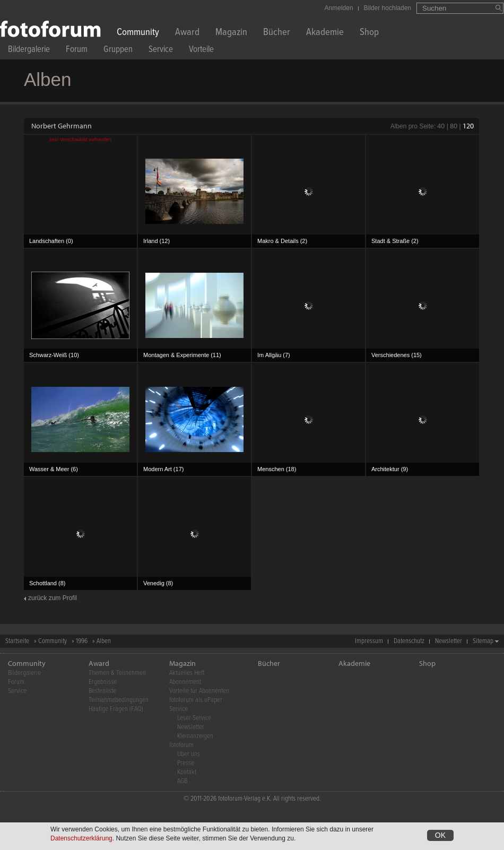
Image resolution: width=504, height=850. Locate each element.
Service (161, 51)
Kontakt (187, 772)
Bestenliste (102, 691)
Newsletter (449, 641)
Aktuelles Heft (187, 673)
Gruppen (118, 51)
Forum (77, 51)
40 (441, 126)
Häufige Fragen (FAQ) (116, 709)
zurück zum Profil (53, 598)
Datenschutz (409, 641)
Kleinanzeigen (195, 736)
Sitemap (483, 641)
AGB (182, 781)
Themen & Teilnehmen (117, 673)
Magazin (231, 33)
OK (440, 836)
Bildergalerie (29, 51)
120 (468, 126)
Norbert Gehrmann (62, 126)
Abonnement (185, 682)
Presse (186, 763)
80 (454, 126)
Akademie (325, 33)
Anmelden (339, 8)
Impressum (369, 641)
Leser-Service (194, 718)
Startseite (17, 641)
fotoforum (181, 745)
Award (187, 33)
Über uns (189, 754)
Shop (369, 33)
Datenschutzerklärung (81, 839)
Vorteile (201, 51)
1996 (82, 641)
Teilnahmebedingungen (119, 700)
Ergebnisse (103, 682)
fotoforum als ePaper (196, 700)
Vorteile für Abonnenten (199, 691)
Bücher (277, 33)
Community (138, 33)
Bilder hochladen (388, 8)
